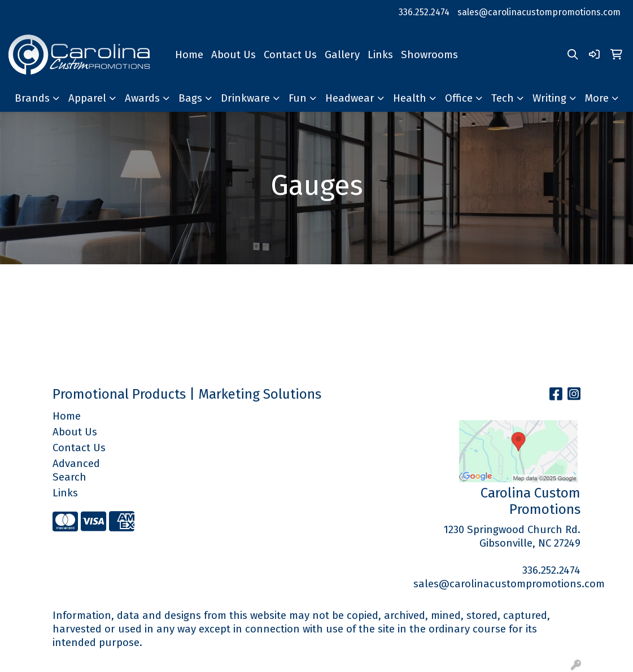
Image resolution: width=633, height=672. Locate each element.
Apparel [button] (87, 98)
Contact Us (290, 55)
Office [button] (459, 98)
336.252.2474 (424, 12)
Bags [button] (190, 98)
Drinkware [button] (245, 98)
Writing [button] (549, 98)
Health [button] (410, 98)
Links (380, 55)
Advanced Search (76, 470)
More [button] (597, 98)
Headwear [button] (350, 98)
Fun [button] (298, 98)
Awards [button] (142, 98)
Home (189, 55)
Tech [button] (503, 98)
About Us (233, 55)
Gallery (342, 55)
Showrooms (429, 55)
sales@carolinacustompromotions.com (539, 12)
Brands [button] (32, 98)
